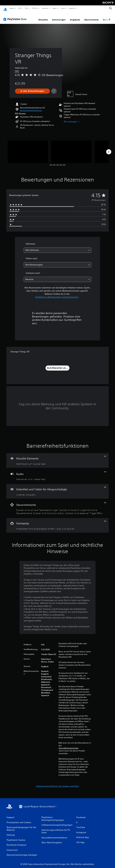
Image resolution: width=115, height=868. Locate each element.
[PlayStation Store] (16, 16)
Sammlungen (59, 17)
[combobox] (57, 247)
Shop (63, 8)
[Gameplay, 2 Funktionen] (57, 522)
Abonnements (91, 17)
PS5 (20, 8)
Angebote (75, 17)
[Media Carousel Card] (28, 149)
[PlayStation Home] (5, 8)
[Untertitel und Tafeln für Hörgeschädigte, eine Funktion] (57, 489)
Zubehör (45, 8)
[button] (31, 108)
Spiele (12, 8)
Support (72, 8)
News (55, 8)
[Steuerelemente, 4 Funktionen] (57, 506)
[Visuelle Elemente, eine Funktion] (57, 458)
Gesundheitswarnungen (69, 745)
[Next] (109, 149)
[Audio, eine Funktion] (57, 473)
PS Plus (35, 8)
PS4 (27, 8)
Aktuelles (43, 17)
